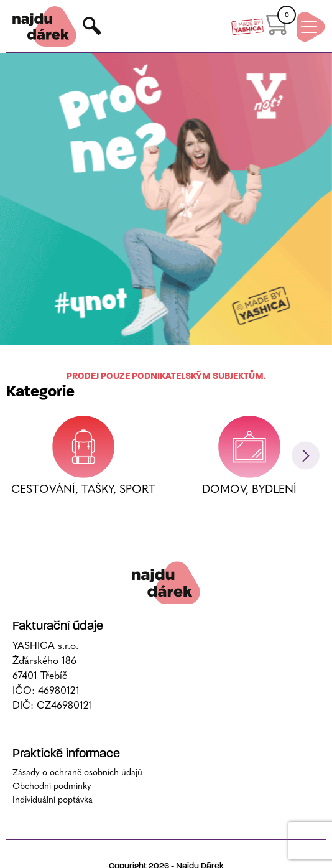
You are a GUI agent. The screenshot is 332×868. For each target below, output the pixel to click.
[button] (306, 544)
